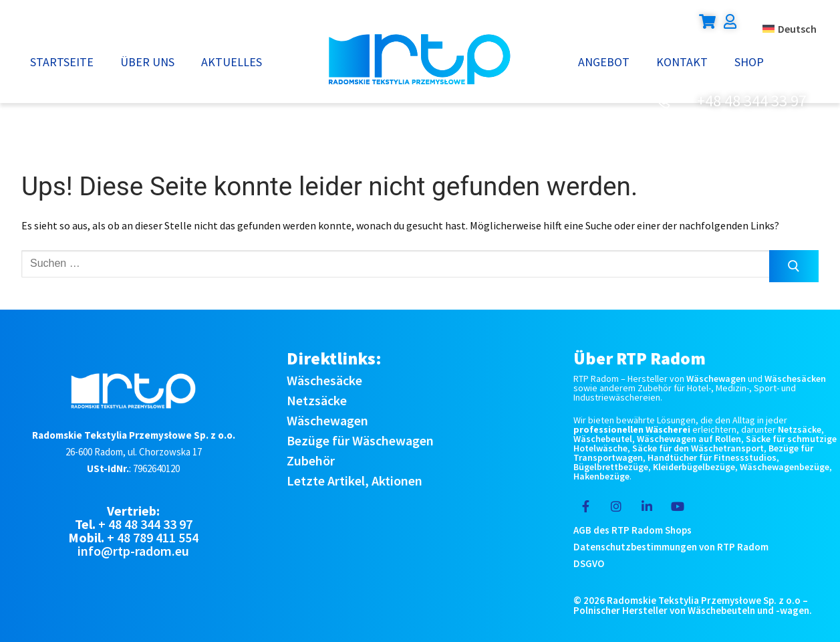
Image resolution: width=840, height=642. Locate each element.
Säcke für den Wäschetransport (698, 448)
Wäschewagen (327, 420)
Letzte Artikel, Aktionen (355, 480)
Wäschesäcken (795, 379)
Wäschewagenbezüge (785, 467)
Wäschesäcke (324, 380)
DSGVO (589, 563)
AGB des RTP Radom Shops (633, 530)
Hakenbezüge (601, 476)
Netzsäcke (317, 400)
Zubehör (311, 460)
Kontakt (682, 62)
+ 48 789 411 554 (153, 537)
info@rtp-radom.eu (133, 551)
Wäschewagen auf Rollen (689, 439)
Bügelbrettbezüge (611, 467)
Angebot (604, 62)
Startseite (62, 62)
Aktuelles (232, 62)
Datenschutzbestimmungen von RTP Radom (671, 547)
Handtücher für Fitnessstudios (712, 457)
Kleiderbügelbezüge (694, 467)
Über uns (147, 62)
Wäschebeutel (603, 439)
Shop (749, 62)
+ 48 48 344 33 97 (145, 524)
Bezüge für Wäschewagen (360, 440)
